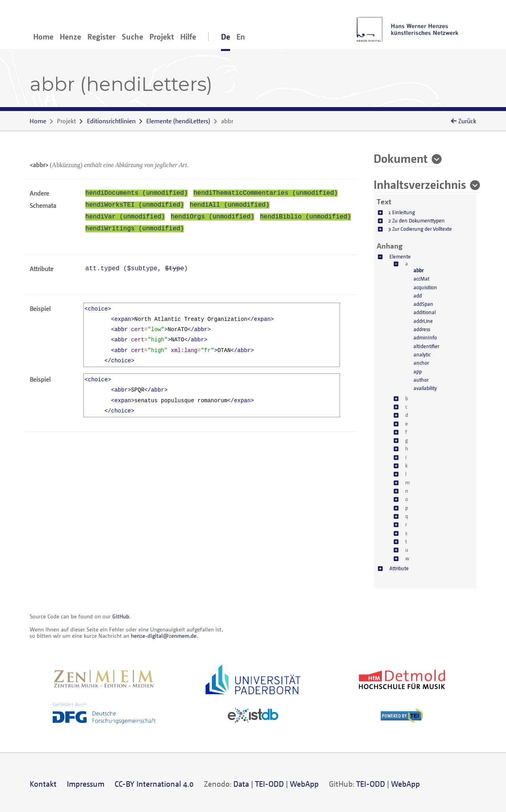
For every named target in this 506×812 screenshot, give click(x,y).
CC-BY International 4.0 (154, 784)
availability (425, 388)
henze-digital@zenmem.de (164, 636)
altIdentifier (426, 346)
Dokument (401, 158)
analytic (422, 354)
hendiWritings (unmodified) (135, 229)
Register (101, 37)
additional (425, 312)
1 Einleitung (402, 212)
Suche (132, 37)
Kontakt (43, 784)
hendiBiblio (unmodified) (306, 217)
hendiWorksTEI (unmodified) (135, 205)
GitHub (121, 616)
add (418, 296)
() (178, 121)
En (241, 37)
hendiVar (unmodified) (125, 217)
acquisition (425, 287)
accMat (421, 279)
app (418, 371)
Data (241, 784)
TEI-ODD (269, 784)
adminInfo (425, 337)
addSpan (423, 304)
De (226, 37)
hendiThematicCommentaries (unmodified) (265, 193)
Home (43, 37)
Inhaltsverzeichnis (420, 184)
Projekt (162, 37)
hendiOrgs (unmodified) (212, 217)
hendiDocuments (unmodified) (137, 193)
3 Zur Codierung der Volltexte (420, 229)
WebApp (304, 784)
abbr (418, 270)
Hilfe (188, 37)
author (421, 380)
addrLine (423, 321)
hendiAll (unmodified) (230, 205)
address (422, 329)
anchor (421, 363)
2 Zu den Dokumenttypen (416, 220)
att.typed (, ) (137, 269)
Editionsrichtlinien (111, 121)
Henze (70, 37)
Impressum (86, 784)
